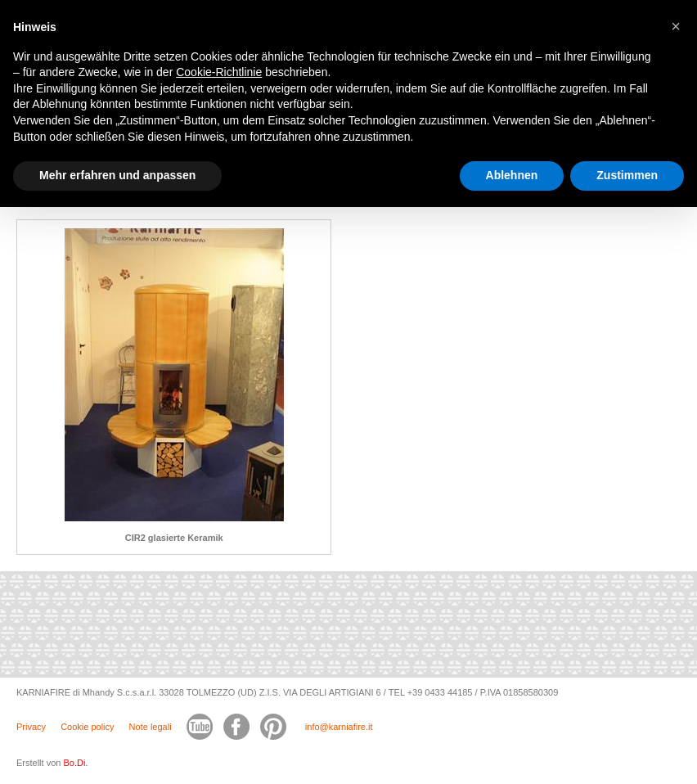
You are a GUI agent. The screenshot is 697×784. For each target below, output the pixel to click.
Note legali (151, 727)
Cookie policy (87, 727)
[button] (676, 26)
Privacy (31, 727)
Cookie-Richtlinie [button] (219, 72)
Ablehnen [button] (512, 175)
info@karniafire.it (339, 727)
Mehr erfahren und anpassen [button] (117, 175)
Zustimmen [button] (627, 175)
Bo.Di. (75, 763)
